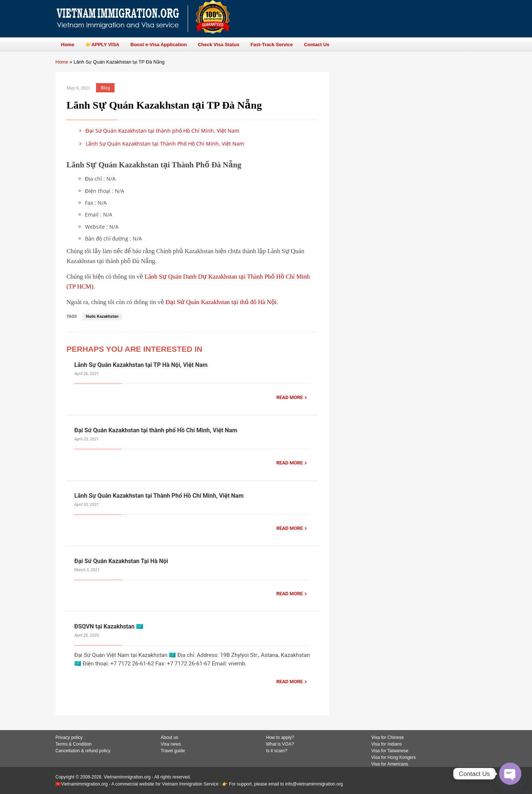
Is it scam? (277, 751)
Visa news (171, 744)
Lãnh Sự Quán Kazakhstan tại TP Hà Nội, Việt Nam (141, 365)
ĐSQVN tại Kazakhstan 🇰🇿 (109, 626)
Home (62, 62)
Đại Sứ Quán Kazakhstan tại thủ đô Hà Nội (221, 302)
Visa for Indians (387, 744)
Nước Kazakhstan (102, 316)
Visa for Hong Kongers (394, 757)
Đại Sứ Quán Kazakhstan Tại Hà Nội (121, 561)
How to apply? (280, 737)
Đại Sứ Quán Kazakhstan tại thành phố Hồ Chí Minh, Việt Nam (158, 131)
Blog (105, 88)
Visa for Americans (390, 764)
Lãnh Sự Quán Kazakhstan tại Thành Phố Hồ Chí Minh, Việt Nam (161, 144)
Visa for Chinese (388, 737)
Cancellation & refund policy (83, 751)
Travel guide (173, 751)
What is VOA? (280, 744)
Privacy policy (69, 737)
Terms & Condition (74, 744)
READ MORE (290, 397)
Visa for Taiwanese (390, 751)
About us (169, 737)
